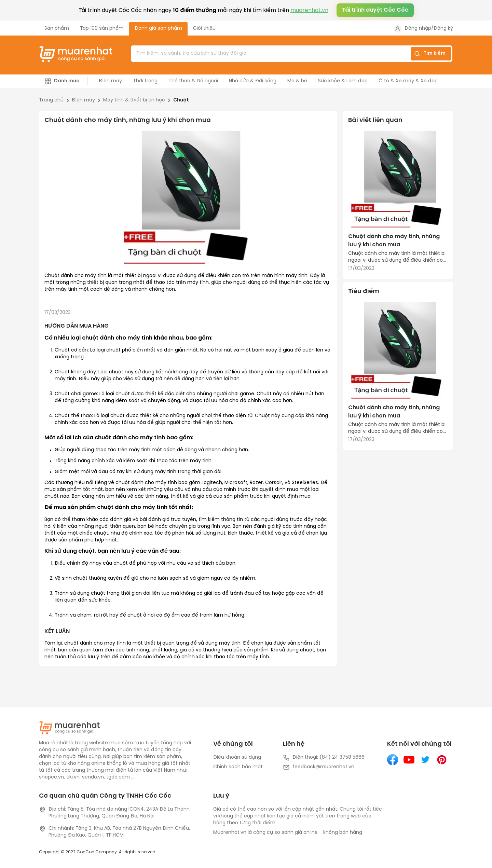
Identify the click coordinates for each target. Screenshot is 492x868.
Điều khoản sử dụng (237, 757)
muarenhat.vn (309, 10)
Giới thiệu (204, 29)
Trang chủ (51, 100)
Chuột (181, 100)
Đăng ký (443, 29)
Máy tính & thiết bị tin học (134, 100)
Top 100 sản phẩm (102, 29)
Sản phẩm (57, 29)
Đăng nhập (418, 29)
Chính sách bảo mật (238, 767)
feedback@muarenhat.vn (319, 767)
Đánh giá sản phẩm (158, 29)
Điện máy (83, 100)
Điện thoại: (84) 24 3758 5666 (324, 758)
